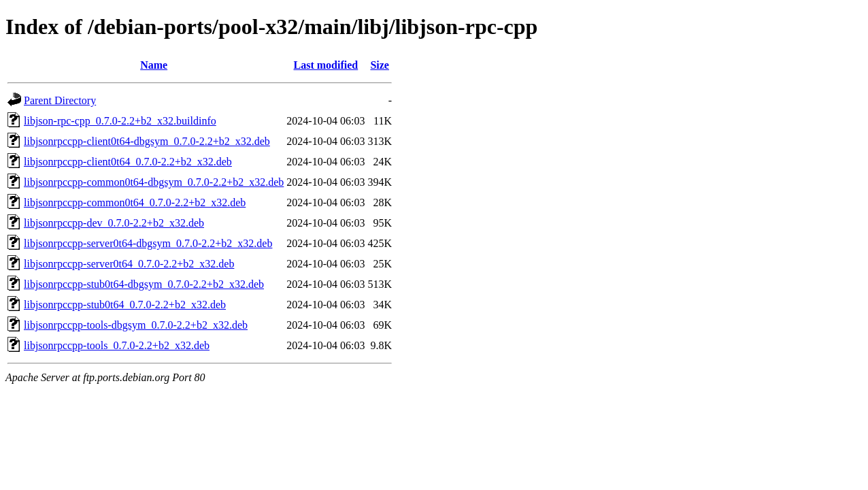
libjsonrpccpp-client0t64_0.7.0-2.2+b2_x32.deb (128, 162)
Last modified (326, 65)
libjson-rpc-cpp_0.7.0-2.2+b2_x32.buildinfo (120, 121)
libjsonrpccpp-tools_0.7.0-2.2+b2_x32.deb (117, 345)
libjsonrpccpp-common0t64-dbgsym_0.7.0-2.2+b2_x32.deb (154, 182)
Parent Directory (60, 100)
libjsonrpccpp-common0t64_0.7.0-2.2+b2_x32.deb (135, 202)
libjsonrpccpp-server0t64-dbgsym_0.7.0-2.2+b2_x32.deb (148, 243)
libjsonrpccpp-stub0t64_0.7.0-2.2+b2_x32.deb (125, 305)
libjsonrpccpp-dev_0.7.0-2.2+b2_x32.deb (114, 223)
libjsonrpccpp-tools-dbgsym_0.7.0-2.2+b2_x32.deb (136, 325)
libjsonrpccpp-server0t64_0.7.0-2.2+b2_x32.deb (129, 264)
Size (380, 65)
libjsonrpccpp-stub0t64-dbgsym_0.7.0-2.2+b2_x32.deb (144, 284)
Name (154, 65)
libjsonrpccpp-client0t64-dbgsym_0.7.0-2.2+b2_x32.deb (147, 141)
